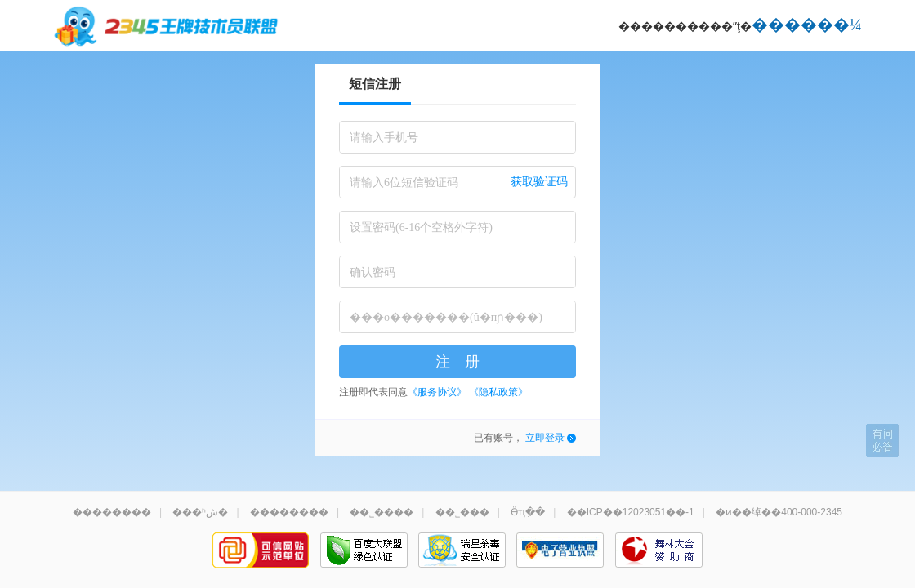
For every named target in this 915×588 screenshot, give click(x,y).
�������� (112, 512)
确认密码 (373, 272)
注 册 (457, 362)
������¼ (807, 24)
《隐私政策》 (498, 392)
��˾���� (382, 512)
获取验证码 (539, 182)
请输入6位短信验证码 (404, 183)
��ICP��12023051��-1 (631, 512)
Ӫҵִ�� (528, 512)
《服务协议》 (437, 392)
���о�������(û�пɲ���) (446, 317)
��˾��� (462, 512)
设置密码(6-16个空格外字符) (421, 227)
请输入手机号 (384, 138)
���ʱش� (200, 512)
